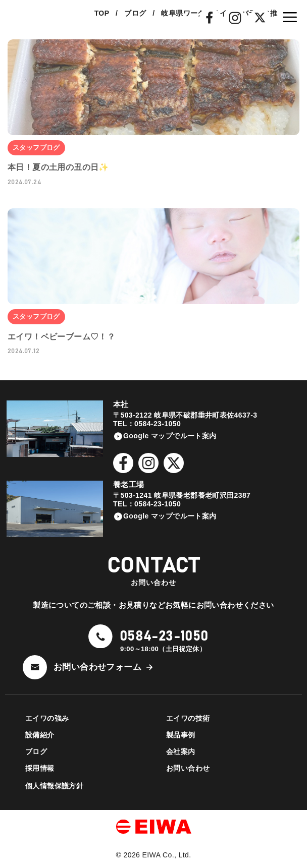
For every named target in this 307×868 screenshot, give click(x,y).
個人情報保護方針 (54, 786)
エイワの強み (47, 718)
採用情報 (40, 768)
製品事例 (181, 735)
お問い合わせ (188, 768)
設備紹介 (40, 735)
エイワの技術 (188, 718)
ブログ (36, 751)
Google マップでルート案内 (170, 436)
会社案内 (181, 751)
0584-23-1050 (164, 636)
